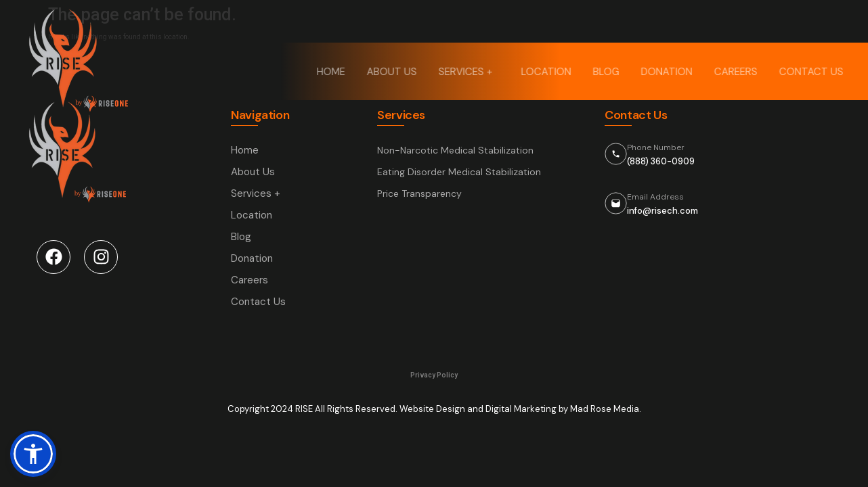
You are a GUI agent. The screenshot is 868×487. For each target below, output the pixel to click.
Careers (737, 72)
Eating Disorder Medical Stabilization (459, 172)
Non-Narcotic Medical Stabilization (455, 150)
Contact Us (813, 72)
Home (332, 72)
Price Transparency (419, 193)
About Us (393, 72)
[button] (33, 454)
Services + (471, 72)
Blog (608, 72)
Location (548, 72)
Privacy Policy (434, 375)
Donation (668, 72)
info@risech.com (663, 211)
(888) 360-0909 (661, 161)
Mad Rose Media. (606, 409)
